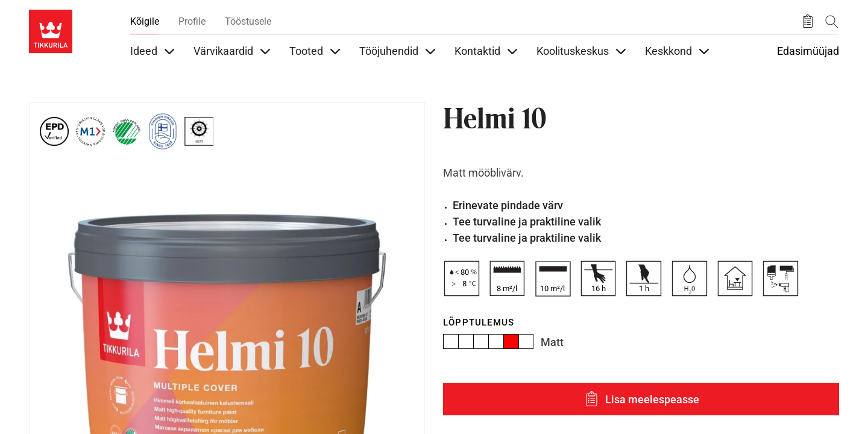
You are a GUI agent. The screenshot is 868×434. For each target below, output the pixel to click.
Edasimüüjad (808, 51)
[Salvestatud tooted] (808, 22)
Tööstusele (248, 21)
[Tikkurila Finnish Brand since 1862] (163, 131)
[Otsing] (832, 21)
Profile (192, 21)
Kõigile (145, 21)
